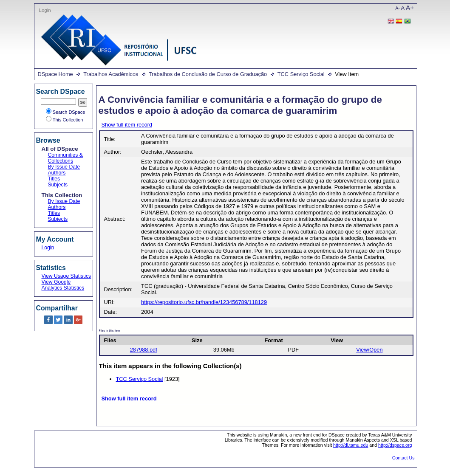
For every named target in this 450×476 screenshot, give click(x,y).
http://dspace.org (395, 445)
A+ (410, 7)
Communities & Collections (65, 158)
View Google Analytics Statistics (63, 285)
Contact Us (403, 458)
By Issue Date (64, 167)
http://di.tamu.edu (351, 445)
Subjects (58, 185)
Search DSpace (66, 112)
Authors (57, 173)
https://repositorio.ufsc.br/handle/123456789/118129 (204, 302)
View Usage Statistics (67, 276)
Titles (54, 179)
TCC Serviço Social (301, 74)
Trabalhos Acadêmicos (111, 74)
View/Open (369, 350)
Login (45, 10)
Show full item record (127, 125)
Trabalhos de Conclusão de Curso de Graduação (208, 74)
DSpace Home (55, 74)
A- (398, 8)
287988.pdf (144, 350)
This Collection (65, 120)
